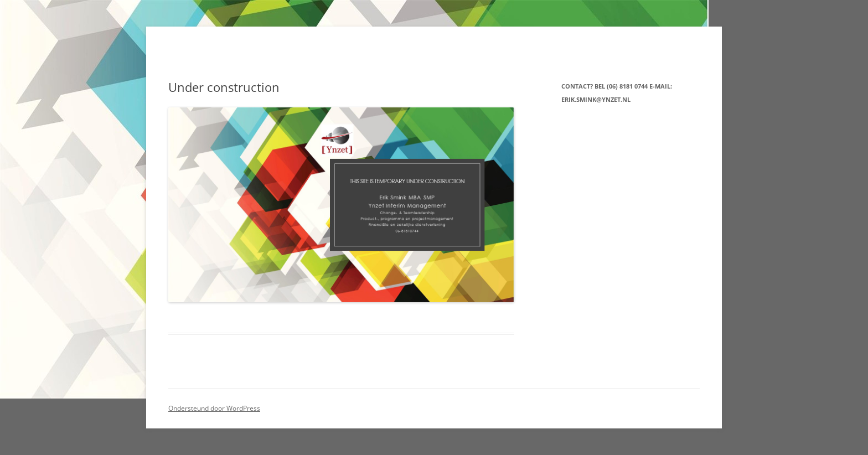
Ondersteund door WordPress (214, 408)
